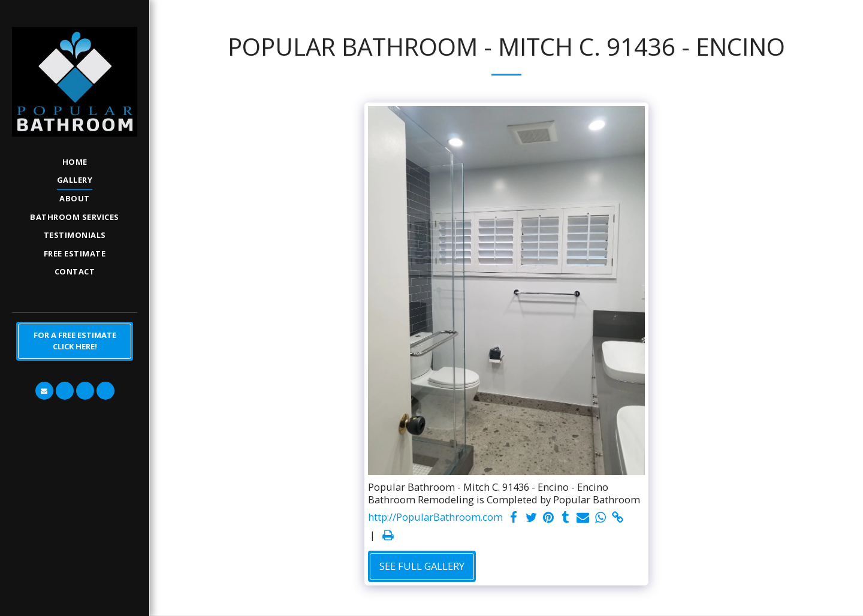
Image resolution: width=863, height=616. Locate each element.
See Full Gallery (422, 566)
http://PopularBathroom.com (435, 517)
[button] (44, 391)
